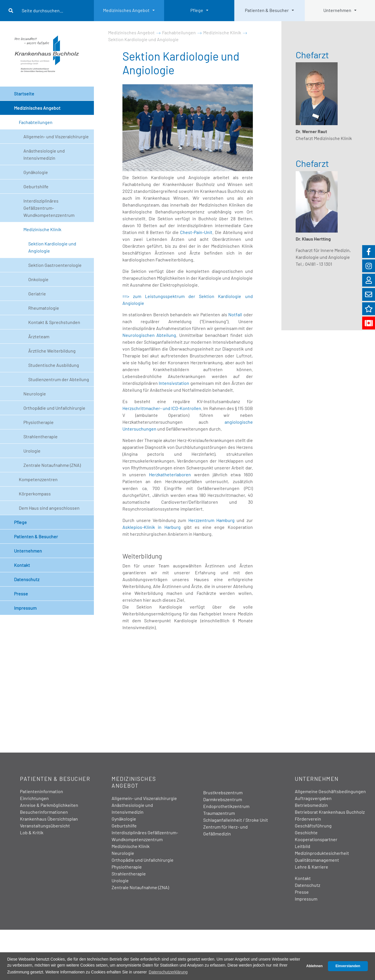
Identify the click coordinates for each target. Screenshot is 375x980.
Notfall (235, 314)
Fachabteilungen (36, 122)
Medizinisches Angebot (126, 10)
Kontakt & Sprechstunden (54, 322)
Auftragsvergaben (313, 798)
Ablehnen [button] (314, 966)
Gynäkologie (36, 172)
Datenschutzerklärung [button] (168, 972)
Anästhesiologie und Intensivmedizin (44, 154)
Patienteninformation (42, 791)
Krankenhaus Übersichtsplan (49, 819)
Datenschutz (27, 579)
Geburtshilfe (36, 186)
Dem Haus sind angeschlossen (49, 508)
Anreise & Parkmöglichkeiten (49, 805)
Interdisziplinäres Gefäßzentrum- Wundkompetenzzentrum (49, 208)
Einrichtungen (34, 798)
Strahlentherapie (41, 436)
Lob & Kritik (32, 832)
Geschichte (306, 832)
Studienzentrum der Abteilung (59, 379)
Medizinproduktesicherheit (322, 853)
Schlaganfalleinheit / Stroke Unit (236, 820)
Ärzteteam (39, 336)
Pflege (197, 10)
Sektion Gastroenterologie (55, 265)
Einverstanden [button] (348, 966)
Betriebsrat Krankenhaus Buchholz (330, 812)
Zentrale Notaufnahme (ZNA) (52, 465)
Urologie (32, 451)
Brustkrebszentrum (223, 792)
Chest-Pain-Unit (196, 232)
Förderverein (308, 819)
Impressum (25, 608)
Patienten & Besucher (267, 10)
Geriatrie (37, 294)
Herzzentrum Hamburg (211, 520)
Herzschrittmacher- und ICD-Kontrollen (162, 408)
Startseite (24, 94)
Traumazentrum (219, 813)
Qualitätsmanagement (317, 860)
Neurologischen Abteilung (149, 335)
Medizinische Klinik (42, 229)
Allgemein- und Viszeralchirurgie (56, 136)
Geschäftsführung (313, 826)
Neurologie (35, 394)
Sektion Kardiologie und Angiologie (52, 247)
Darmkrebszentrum (223, 799)
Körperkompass (35, 494)
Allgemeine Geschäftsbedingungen (330, 791)
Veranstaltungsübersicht (45, 826)
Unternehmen (337, 10)
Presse (21, 594)
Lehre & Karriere (312, 867)
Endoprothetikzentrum (226, 806)
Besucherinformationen (44, 812)
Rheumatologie (44, 308)
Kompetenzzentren (38, 479)
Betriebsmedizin (311, 805)
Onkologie (38, 279)
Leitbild (303, 846)
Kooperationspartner (316, 839)
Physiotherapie (39, 422)
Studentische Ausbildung (54, 365)
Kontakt (22, 565)
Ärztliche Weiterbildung (52, 351)
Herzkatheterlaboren (170, 474)
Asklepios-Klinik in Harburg (153, 527)
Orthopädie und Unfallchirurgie (54, 408)
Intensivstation (174, 383)
